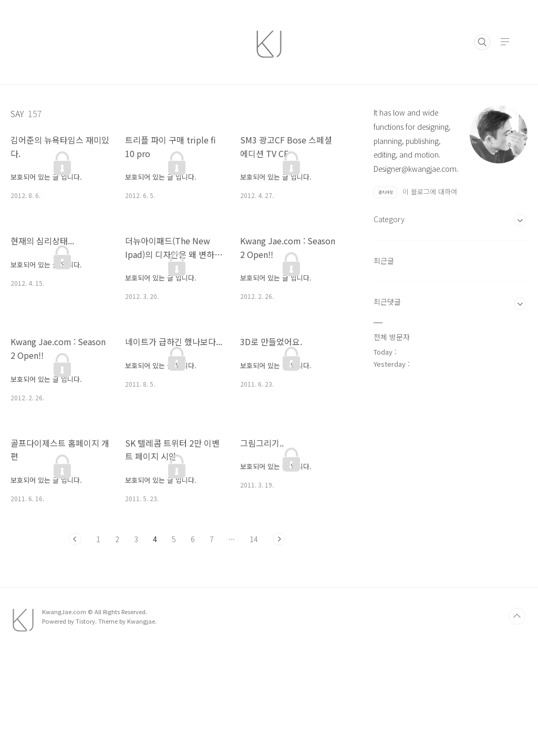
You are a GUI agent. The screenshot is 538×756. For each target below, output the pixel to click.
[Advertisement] (451, 273)
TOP (517, 720)
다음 (279, 539)
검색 (482, 42)
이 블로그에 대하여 (430, 191)
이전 (75, 539)
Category (389, 361)
